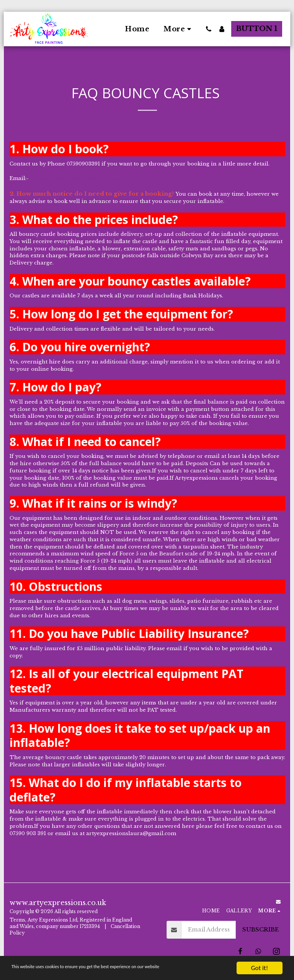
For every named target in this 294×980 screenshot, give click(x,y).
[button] (209, 29)
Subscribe (261, 929)
